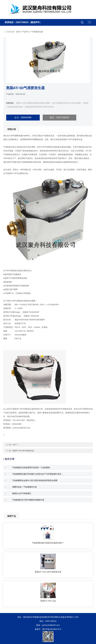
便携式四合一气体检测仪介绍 (24, 487)
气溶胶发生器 (37, 32)
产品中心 (26, 32)
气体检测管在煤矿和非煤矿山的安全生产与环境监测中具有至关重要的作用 (38, 474)
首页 (18, 32)
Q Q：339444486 (23, 117)
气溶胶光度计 (18, 136)
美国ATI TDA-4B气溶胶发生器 (23, 451)
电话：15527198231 (59, 117)
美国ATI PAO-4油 (48, 601)
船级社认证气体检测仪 (22, 493)
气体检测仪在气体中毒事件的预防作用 (28, 500)
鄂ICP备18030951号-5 (52, 629)
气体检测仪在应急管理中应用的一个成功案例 (31, 468)
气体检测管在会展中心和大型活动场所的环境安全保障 (35, 480)
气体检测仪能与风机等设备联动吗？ (48, 543)
